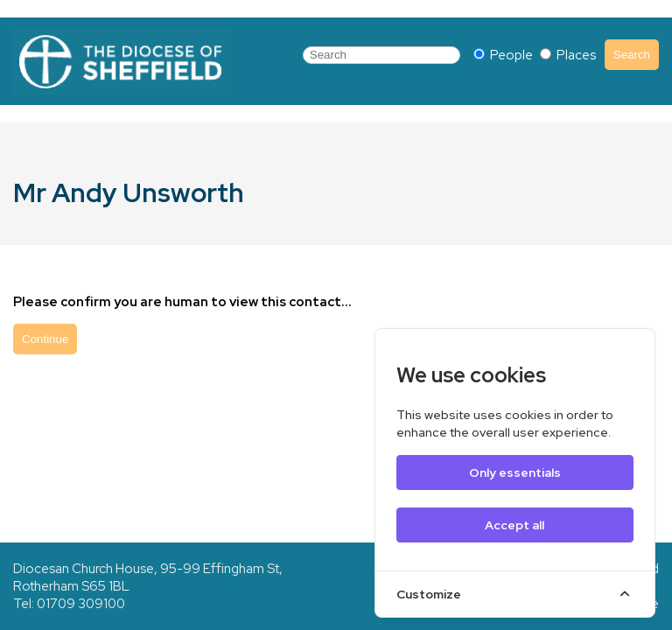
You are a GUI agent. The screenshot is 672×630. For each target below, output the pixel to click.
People (504, 55)
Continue (45, 339)
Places (568, 55)
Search (632, 55)
